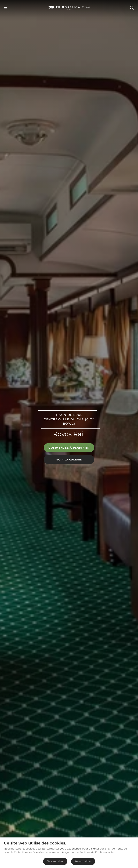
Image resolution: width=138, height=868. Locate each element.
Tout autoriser (55, 861)
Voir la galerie (69, 459)
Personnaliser (83, 861)
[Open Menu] (6, 7)
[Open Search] (132, 7)
